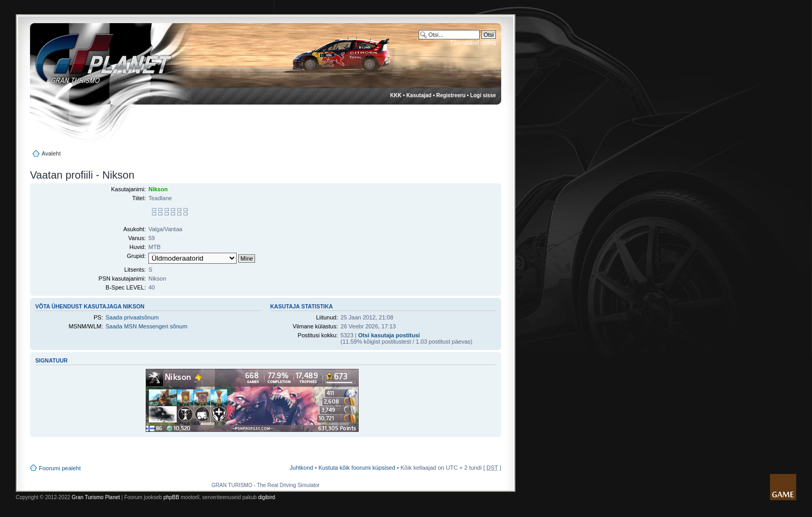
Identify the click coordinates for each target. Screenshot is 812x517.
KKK (396, 95)
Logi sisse (483, 95)
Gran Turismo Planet (96, 497)
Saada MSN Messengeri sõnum (146, 326)
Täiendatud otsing (473, 43)
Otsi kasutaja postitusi (389, 335)
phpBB (171, 497)
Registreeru (451, 95)
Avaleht (51, 153)
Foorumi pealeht (60, 468)
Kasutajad (419, 95)
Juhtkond (302, 468)
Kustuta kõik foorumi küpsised (357, 468)
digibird (267, 497)
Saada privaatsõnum (132, 317)
